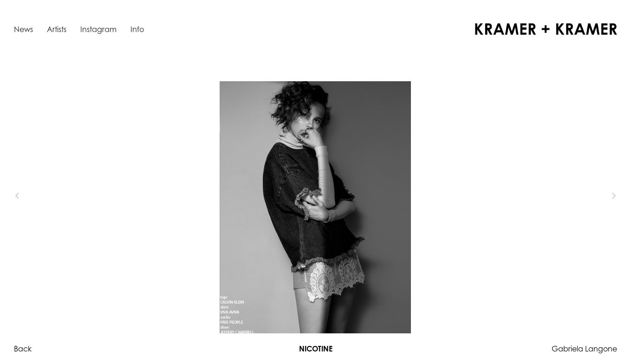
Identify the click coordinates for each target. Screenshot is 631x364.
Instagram (98, 29)
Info (137, 29)
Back (23, 349)
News (23, 29)
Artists (57, 29)
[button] (33, 196)
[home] (546, 29)
